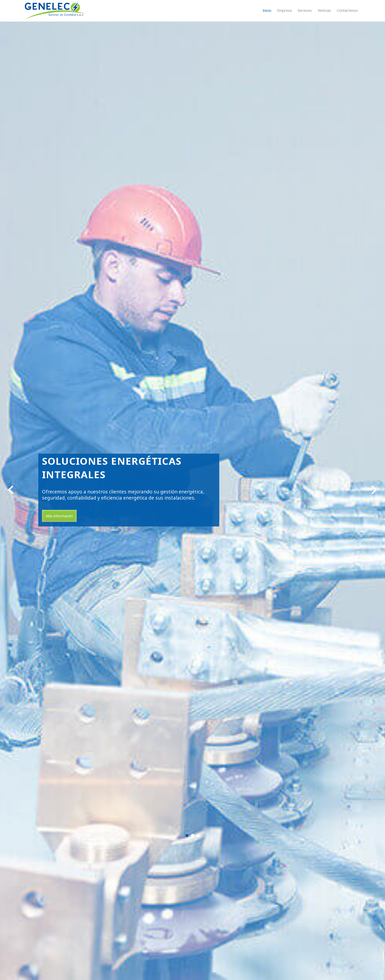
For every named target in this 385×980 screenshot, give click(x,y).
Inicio (267, 10)
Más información (59, 516)
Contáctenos (347, 10)
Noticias (324, 10)
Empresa (284, 10)
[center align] (11, 490)
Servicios (305, 10)
